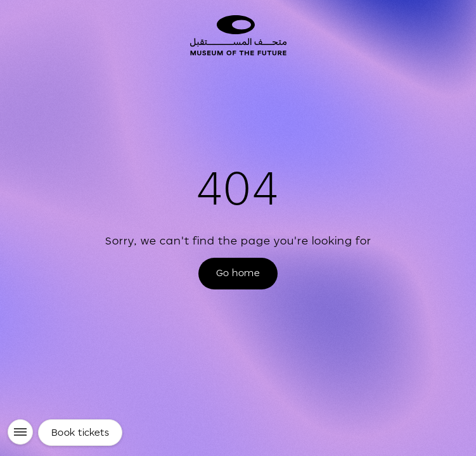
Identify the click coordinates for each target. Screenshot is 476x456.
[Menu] (20, 432)
